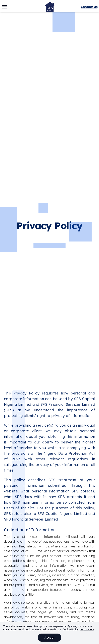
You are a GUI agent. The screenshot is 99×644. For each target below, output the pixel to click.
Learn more (87, 629)
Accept (49, 638)
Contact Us (89, 7)
